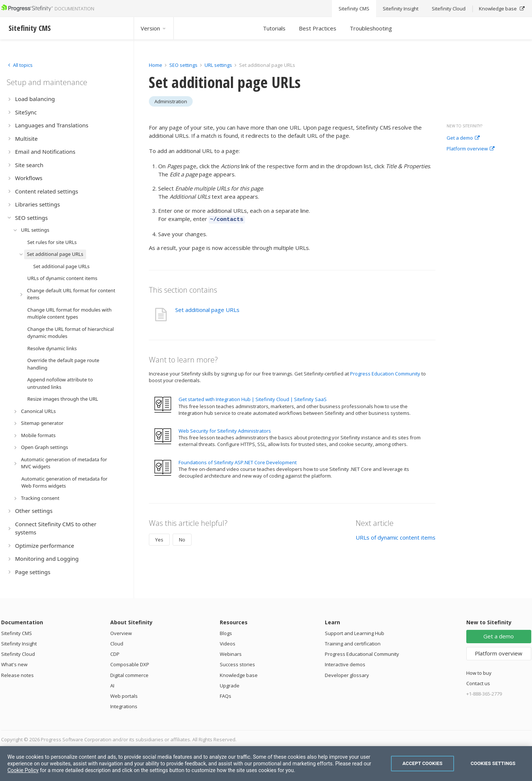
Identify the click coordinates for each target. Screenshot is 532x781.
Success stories (237, 664)
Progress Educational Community (362, 654)
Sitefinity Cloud (18, 654)
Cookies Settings (493, 763)
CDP (115, 654)
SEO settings (183, 65)
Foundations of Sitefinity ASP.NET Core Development (238, 461)
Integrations (124, 706)
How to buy (479, 673)
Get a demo (463, 138)
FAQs (226, 696)
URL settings (218, 65)
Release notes (17, 675)
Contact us (478, 683)
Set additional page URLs (207, 309)
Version (154, 28)
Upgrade (230, 686)
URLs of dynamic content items (396, 536)
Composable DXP (130, 664)
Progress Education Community (385, 372)
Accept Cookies (422, 763)
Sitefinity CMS (17, 633)
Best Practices (318, 28)
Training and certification (353, 644)
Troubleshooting (371, 28)
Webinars (231, 654)
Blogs (226, 633)
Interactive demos (345, 664)
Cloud (117, 644)
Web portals (124, 696)
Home (156, 65)
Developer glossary (347, 675)
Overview (121, 633)
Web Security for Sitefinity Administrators (225, 430)
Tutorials (274, 28)
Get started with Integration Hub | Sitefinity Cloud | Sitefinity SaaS (253, 398)
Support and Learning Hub (355, 633)
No (182, 538)
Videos (228, 644)
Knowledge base (239, 675)
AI (112, 686)
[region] (266, 764)
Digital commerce (129, 675)
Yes (159, 538)
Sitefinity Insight (19, 644)
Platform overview (471, 149)
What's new (14, 664)
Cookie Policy (23, 770)
